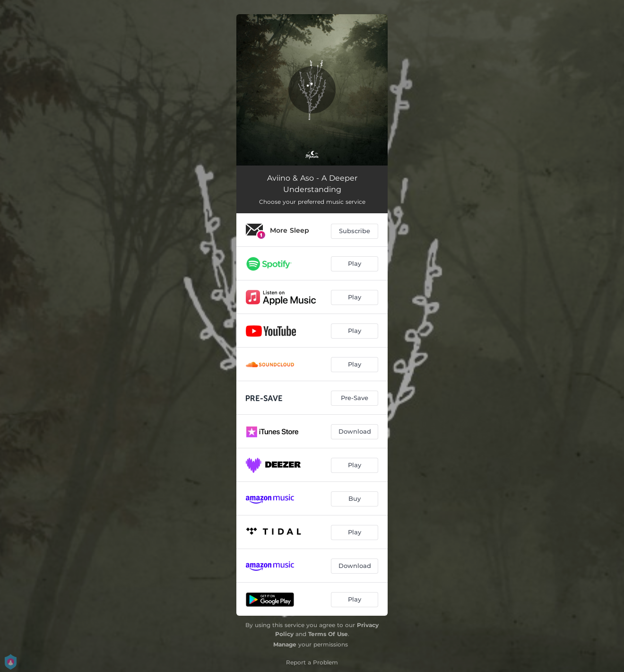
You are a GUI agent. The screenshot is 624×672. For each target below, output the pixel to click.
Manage (285, 644)
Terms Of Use (328, 634)
